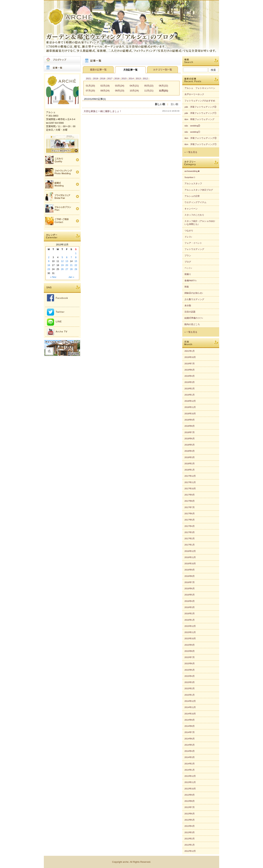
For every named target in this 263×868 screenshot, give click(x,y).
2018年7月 (190, 432)
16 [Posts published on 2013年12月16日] (49, 265)
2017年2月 (190, 539)
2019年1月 (190, 395)
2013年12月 (190, 776)
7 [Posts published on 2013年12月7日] (71, 257)
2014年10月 (190, 714)
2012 (145, 79)
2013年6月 (190, 814)
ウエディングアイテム (195, 202)
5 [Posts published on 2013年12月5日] (62, 257)
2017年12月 (190, 476)
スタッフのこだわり (194, 215)
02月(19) (105, 86)
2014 (131, 79)
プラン (188, 256)
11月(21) (149, 91)
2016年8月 (190, 576)
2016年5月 (190, 595)
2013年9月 (190, 795)
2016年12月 (190, 551)
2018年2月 (190, 464)
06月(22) (163, 86)
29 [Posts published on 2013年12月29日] (76, 269)
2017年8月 (190, 501)
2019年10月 (190, 357)
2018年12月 (190, 401)
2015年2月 (190, 688)
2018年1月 (190, 470)
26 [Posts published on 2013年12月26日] (62, 269)
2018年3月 (190, 457)
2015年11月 (190, 632)
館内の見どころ (192, 324)
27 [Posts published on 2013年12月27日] (67, 269)
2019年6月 (190, 370)
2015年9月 (190, 645)
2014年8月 (190, 726)
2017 (110, 79)
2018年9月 (190, 420)
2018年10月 (190, 414)
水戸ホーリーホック (194, 94)
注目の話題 (190, 312)
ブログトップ (62, 60)
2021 (88, 79)
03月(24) (120, 86)
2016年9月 (190, 570)
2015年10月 (190, 639)
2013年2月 (190, 839)
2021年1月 (190, 351)
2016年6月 (190, 589)
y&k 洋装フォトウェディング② (200, 107)
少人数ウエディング (194, 299)
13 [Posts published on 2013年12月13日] (67, 261)
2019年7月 (190, 364)
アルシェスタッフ (193, 184)
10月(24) (134, 91)
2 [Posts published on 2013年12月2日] (49, 257)
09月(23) (120, 91)
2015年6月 (190, 663)
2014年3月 (190, 757)
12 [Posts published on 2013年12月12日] (62, 261)
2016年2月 (190, 614)
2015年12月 (190, 626)
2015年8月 (190, 651)
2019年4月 (190, 376)
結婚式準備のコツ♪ (194, 318)
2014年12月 (190, 701)
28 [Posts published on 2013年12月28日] (71, 269)
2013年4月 (190, 826)
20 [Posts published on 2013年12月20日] (67, 265)
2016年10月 (190, 564)
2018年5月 (190, 445)
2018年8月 (190, 426)
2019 (96, 79)
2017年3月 (190, 532)
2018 (103, 79)
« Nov (53, 277)
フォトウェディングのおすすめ (200, 101)
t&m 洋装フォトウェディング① (201, 144)
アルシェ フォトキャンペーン (200, 88)
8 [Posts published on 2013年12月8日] (76, 257)
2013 (138, 79)
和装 (187, 287)
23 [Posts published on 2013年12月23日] (49, 269)
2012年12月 (190, 851)
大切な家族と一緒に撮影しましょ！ (103, 111)
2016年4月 (190, 601)
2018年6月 (190, 439)
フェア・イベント (193, 243)
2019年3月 (190, 382)
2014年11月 (190, 707)
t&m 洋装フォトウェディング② (201, 138)
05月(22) (149, 86)
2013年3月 (190, 832)
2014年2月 (190, 764)
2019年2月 (190, 389)
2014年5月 (190, 745)
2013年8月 (190, 801)
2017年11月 (190, 482)
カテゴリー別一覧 (163, 70)
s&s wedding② (192, 126)
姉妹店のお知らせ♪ (194, 293)
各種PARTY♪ (191, 281)
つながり (189, 231)
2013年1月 (190, 845)
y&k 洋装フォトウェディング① (200, 113)
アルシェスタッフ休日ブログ (199, 190)
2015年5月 (190, 670)
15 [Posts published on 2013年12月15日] (76, 261)
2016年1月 (190, 620)
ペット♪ (188, 268)
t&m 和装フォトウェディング (199, 119)
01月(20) (90, 86)
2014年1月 (190, 770)
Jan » (71, 277)
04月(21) (134, 86)
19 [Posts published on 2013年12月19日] (62, 265)
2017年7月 (190, 507)
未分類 (188, 306)
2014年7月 (190, 732)
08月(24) (105, 91)
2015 (124, 79)
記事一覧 (62, 68)
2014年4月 (190, 751)
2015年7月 (190, 657)
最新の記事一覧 (98, 70)
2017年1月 (190, 545)
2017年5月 (190, 520)
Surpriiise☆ (190, 177)
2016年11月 (190, 557)
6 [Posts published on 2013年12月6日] (67, 257)
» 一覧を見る (191, 152)
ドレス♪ (188, 237)
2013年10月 (190, 789)
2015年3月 (190, 682)
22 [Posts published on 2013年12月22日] (76, 265)
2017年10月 (190, 489)
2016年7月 (190, 582)
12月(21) (163, 91)
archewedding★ (192, 171)
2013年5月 (190, 820)
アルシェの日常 (192, 196)
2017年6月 (190, 514)
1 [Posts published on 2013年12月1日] (76, 253)
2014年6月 (190, 739)
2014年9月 (190, 720)
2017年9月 (190, 495)
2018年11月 (190, 407)
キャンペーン (191, 209)
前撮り (188, 274)
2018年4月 (190, 451)
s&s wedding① (192, 132)
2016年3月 (190, 607)
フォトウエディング (194, 249)
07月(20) (90, 91)
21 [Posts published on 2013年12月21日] (71, 265)
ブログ (188, 262)
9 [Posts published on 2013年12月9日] (49, 261)
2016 (117, 79)
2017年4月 (190, 526)
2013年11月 (190, 782)
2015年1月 (190, 695)
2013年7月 (190, 807)
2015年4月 (190, 676)
